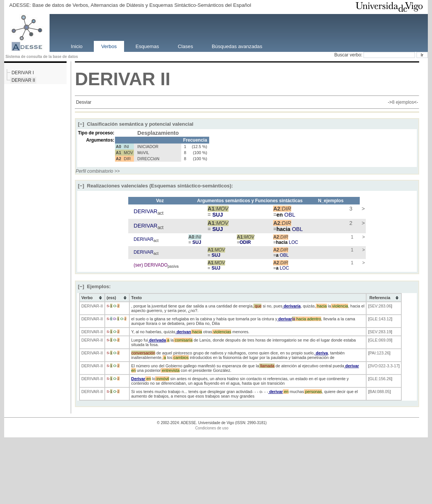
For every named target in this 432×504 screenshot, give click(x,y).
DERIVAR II (23, 80)
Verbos (109, 46)
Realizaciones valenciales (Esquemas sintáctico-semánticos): (155, 186)
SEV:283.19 (380, 332)
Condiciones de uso (212, 428)
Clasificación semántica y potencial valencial (136, 124)
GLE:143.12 (380, 319)
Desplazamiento (158, 133)
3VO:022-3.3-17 (384, 366)
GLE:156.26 (380, 379)
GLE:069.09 (380, 340)
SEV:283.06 (380, 306)
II (165, 79)
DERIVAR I (23, 73)
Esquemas (147, 46)
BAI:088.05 (379, 392)
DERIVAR (115, 79)
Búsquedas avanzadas (237, 46)
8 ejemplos (403, 102)
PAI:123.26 (379, 353)
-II (101, 306)
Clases (185, 46)
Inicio (77, 46)
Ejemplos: (94, 286)
